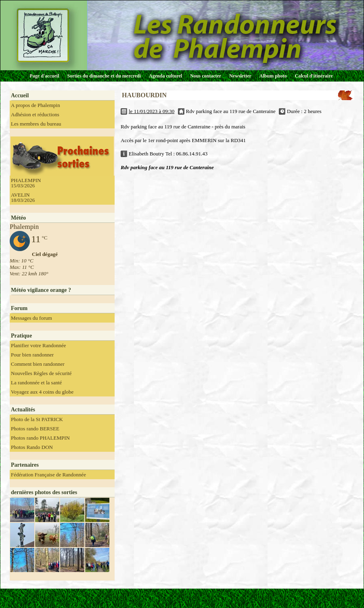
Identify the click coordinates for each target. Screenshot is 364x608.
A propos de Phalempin (36, 105)
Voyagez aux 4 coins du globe (42, 392)
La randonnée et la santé (36, 383)
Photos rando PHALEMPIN (40, 438)
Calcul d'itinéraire (314, 76)
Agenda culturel (165, 76)
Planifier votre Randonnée (38, 345)
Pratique (21, 336)
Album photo (273, 76)
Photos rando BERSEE (35, 429)
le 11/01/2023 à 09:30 (152, 111)
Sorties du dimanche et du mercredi (104, 76)
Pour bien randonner (32, 355)
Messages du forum (31, 318)
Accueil (20, 95)
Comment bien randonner (38, 364)
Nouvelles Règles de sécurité (41, 373)
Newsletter (240, 76)
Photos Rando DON (32, 447)
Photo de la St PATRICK (37, 419)
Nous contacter (206, 76)
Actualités (23, 410)
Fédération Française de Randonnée (48, 475)
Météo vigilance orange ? (41, 290)
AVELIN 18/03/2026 (23, 197)
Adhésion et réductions (35, 114)
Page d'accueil (45, 76)
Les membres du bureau (36, 124)
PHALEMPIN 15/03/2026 (26, 183)
